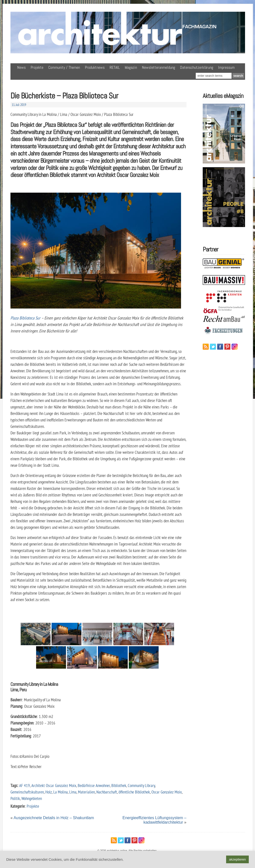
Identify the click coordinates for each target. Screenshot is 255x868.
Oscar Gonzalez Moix (167, 792)
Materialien (86, 792)
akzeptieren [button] (237, 859)
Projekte (37, 67)
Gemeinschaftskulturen (27, 792)
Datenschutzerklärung (197, 67)
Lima (73, 792)
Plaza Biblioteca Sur (25, 318)
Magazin (131, 67)
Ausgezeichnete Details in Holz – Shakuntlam (54, 818)
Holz (49, 792)
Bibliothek (119, 785)
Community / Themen (64, 67)
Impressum (226, 67)
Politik (15, 798)
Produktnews (95, 67)
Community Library (141, 785)
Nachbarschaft (107, 792)
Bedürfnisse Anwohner (94, 785)
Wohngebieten (32, 798)
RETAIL (115, 67)
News (21, 67)
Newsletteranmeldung (159, 67)
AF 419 (25, 785)
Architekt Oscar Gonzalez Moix (54, 785)
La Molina (61, 792)
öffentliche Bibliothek (134, 792)
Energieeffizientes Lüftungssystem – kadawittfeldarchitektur (155, 820)
